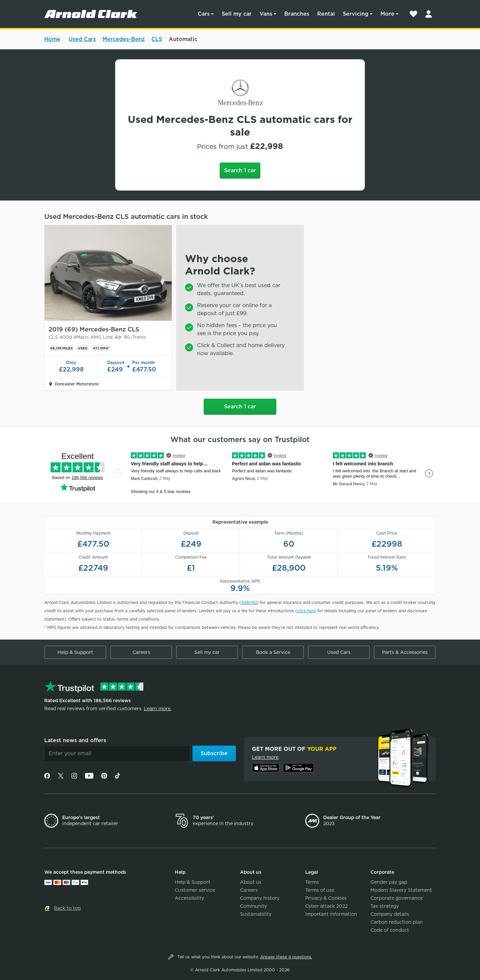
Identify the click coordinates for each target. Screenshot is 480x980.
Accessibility (189, 898)
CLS (157, 39)
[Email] (117, 753)
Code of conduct (390, 930)
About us (251, 882)
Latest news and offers (75, 740)
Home (52, 39)
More (387, 14)
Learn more (265, 757)
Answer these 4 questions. (286, 957)
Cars (204, 14)
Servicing (356, 14)
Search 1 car (240, 170)
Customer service (195, 890)
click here (306, 611)
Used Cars (82, 39)
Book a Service (273, 652)
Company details (390, 914)
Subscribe (214, 753)
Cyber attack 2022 (326, 906)
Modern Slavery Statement (401, 890)
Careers (141, 652)
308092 (249, 602)
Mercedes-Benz (124, 39)
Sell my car (237, 14)
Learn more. (158, 709)
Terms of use (320, 890)
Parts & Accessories (405, 652)
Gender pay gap (389, 882)
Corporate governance (397, 898)
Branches (297, 14)
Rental (326, 14)
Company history (260, 898)
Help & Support (75, 652)
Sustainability (256, 914)
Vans (266, 14)
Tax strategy (385, 906)
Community (253, 906)
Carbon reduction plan (397, 922)
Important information (331, 914)
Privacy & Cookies (326, 898)
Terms (312, 882)
